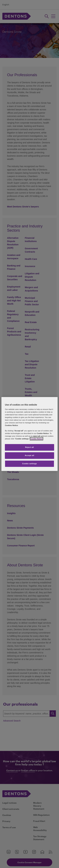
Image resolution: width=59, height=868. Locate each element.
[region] (29, 434)
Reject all (30, 447)
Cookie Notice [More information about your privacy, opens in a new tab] (37, 439)
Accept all (29, 455)
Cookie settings (29, 464)
